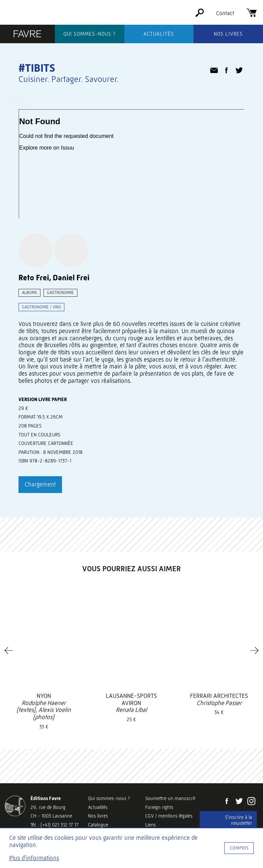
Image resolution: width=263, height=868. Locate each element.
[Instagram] (251, 802)
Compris (239, 848)
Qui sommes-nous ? (90, 34)
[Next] (254, 650)
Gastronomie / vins (41, 307)
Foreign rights (159, 807)
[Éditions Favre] (27, 35)
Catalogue (98, 825)
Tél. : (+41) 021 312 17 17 (54, 825)
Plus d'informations (34, 858)
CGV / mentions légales (169, 816)
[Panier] (252, 15)
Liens (151, 825)
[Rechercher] (200, 15)
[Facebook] (227, 802)
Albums (29, 292)
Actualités (159, 34)
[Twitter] (239, 802)
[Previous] (9, 650)
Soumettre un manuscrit (170, 798)
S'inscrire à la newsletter (239, 820)
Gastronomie (60, 292)
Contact (225, 13)
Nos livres (228, 34)
